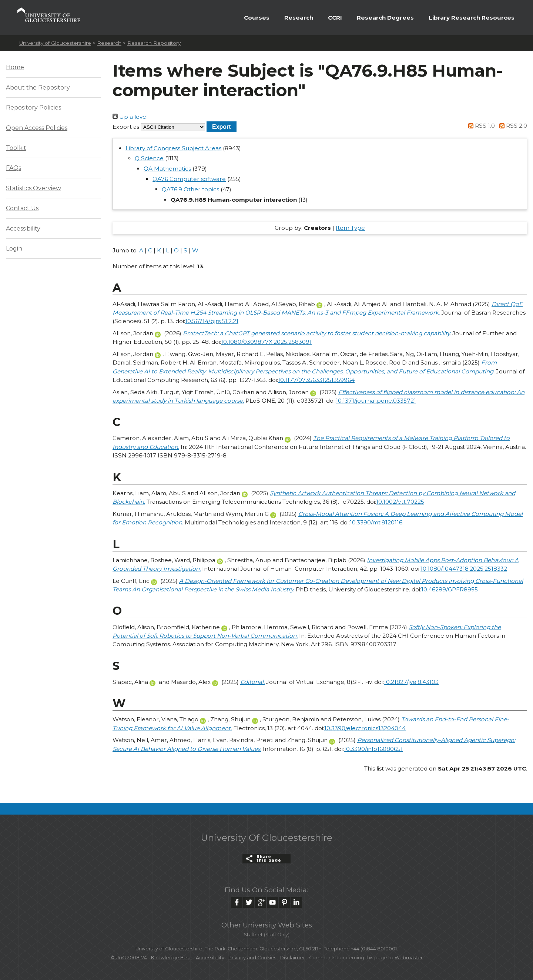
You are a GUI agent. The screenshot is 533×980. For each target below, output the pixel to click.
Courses (257, 18)
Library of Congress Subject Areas (173, 148)
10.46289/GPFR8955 (450, 589)
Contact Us (22, 208)
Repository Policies (33, 108)
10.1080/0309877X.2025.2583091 (266, 342)
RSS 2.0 (512, 126)
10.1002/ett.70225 (400, 502)
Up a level (130, 117)
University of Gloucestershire (55, 43)
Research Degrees (385, 18)
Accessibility (23, 229)
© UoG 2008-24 (129, 958)
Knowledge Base (171, 958)
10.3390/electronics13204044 (365, 728)
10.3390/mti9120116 (376, 522)
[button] (222, 127)
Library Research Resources (472, 18)
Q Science (149, 158)
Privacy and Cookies (252, 958)
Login (14, 249)
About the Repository (38, 88)
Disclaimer (293, 958)
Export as (126, 127)
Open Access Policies (37, 128)
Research (299, 18)
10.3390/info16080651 (373, 749)
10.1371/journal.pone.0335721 (376, 401)
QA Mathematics (167, 169)
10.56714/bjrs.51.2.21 (212, 321)
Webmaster (409, 958)
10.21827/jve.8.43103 (411, 682)
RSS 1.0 (480, 126)
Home (15, 67)
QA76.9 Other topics (190, 189)
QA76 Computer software (189, 179)
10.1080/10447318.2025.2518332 (464, 569)
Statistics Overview (33, 188)
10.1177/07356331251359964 (316, 380)
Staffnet (253, 935)
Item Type (350, 228)
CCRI (335, 18)
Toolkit (16, 148)
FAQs (14, 168)
